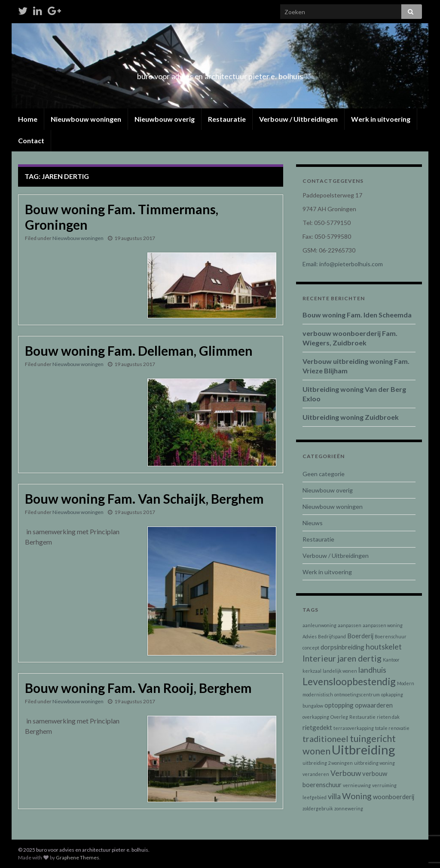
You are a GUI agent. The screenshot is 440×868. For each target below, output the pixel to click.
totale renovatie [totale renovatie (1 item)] (392, 728)
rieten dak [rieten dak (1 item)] (388, 717)
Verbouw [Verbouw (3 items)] (346, 773)
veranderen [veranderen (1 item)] (316, 774)
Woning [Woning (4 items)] (357, 796)
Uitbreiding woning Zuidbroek (351, 417)
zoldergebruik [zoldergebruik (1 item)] (318, 808)
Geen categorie (324, 474)
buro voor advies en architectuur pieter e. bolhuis (220, 74)
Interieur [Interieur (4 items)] (319, 658)
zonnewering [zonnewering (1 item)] (349, 808)
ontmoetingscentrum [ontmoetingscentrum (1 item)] (357, 694)
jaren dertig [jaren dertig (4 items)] (359, 658)
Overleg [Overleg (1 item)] (339, 717)
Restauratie (227, 119)
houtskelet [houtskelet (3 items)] (384, 647)
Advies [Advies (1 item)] (310, 636)
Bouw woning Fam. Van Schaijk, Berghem (144, 499)
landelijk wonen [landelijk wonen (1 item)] (340, 671)
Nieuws (313, 523)
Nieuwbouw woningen (86, 119)
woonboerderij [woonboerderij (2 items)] (394, 797)
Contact (31, 140)
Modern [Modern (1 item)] (406, 683)
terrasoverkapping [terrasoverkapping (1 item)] (354, 728)
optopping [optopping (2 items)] (339, 705)
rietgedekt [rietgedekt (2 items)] (317, 727)
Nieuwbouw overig (165, 119)
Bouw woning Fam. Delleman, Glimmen (139, 351)
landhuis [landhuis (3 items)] (372, 670)
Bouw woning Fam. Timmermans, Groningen (122, 217)
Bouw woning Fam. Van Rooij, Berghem (138, 688)
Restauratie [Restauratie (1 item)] (362, 717)
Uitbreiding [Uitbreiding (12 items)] (364, 749)
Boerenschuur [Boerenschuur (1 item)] (391, 636)
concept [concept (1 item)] (311, 648)
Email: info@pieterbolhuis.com (343, 264)
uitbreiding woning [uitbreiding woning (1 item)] (374, 763)
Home (28, 119)
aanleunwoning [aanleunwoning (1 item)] (319, 625)
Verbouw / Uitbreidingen (298, 119)
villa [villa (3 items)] (334, 796)
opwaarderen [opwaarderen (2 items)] (374, 705)
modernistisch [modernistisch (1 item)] (318, 694)
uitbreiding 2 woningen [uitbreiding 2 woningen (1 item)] (328, 763)
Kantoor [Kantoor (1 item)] (391, 660)
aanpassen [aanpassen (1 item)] (350, 625)
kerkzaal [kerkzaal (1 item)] (312, 671)
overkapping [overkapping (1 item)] (316, 717)
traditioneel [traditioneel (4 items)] (325, 739)
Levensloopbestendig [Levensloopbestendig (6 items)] (349, 681)
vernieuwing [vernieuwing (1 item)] (357, 785)
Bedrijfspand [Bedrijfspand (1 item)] (332, 636)
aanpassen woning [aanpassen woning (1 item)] (383, 625)
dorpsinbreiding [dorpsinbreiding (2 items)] (342, 647)
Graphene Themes (78, 857)
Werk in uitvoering (381, 119)
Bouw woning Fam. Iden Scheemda (357, 315)
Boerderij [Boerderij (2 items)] (360, 636)
